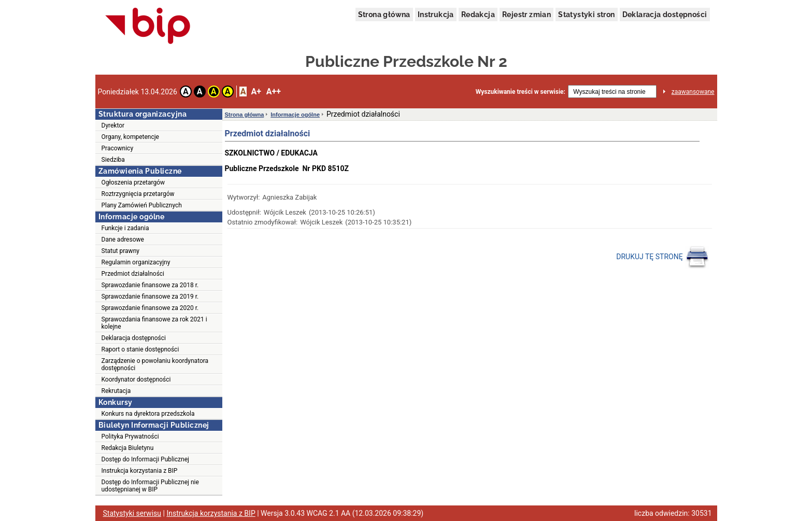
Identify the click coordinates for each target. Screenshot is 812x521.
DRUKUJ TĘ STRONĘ (663, 257)
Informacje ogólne (295, 115)
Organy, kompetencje (130, 137)
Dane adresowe (123, 240)
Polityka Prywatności (130, 436)
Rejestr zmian (526, 15)
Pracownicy (118, 148)
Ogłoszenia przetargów (133, 182)
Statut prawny (120, 251)
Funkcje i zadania (125, 228)
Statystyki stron (586, 15)
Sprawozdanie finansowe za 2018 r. (150, 285)
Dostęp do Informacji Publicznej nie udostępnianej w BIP (150, 486)
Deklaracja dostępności (665, 15)
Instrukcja (436, 15)
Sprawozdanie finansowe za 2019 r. (150, 297)
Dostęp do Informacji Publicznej (145, 459)
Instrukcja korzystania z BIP (140, 471)
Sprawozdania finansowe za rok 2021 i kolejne (154, 323)
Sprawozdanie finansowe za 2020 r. (150, 308)
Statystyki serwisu (132, 513)
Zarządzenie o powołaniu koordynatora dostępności (155, 364)
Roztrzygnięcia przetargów (138, 194)
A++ (274, 91)
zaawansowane (693, 92)
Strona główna (384, 15)
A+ (256, 91)
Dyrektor (113, 125)
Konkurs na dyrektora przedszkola (148, 414)
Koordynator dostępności (136, 379)
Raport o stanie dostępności (140, 349)
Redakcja (478, 15)
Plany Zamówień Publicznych (142, 205)
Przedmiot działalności (133, 274)
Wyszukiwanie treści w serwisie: (521, 92)
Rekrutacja (116, 391)
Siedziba (113, 160)
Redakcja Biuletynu (128, 448)
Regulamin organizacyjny (136, 262)
